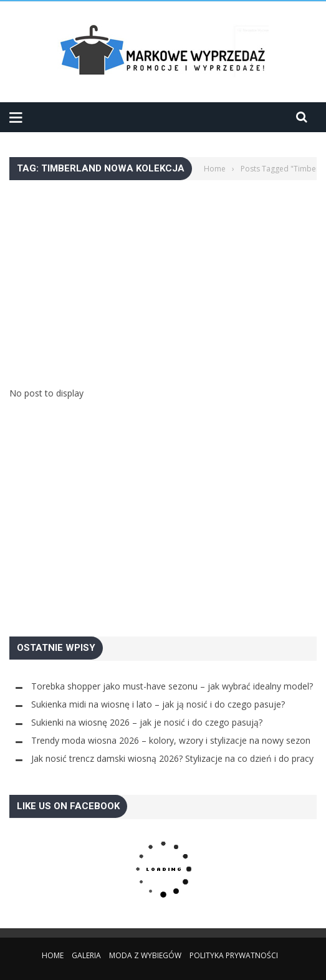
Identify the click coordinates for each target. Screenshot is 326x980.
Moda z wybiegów (145, 955)
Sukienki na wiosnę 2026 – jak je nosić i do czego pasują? (147, 722)
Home (53, 955)
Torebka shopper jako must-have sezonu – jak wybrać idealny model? (172, 686)
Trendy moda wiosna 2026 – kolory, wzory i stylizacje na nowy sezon (171, 740)
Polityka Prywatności (234, 955)
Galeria (86, 955)
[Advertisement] (163, 267)
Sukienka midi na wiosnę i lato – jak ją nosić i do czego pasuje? (158, 704)
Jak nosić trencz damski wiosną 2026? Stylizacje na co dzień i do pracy (172, 758)
